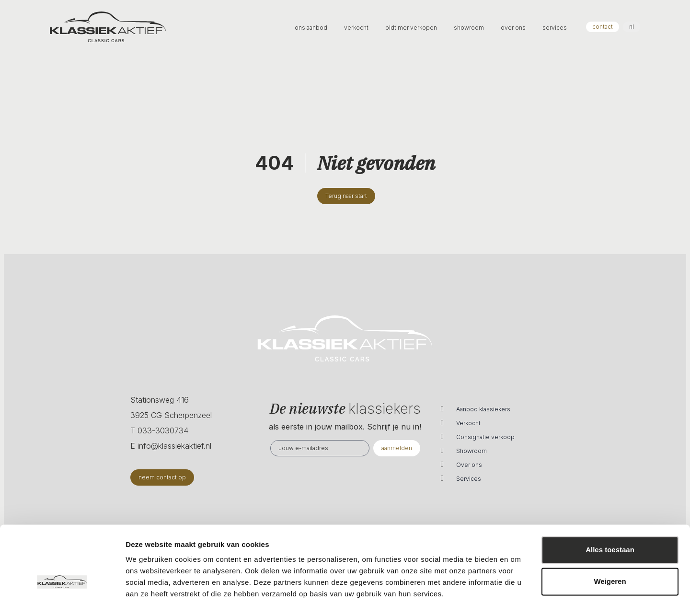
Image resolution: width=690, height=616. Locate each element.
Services (469, 479)
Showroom (471, 451)
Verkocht (468, 423)
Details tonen (148, 597)
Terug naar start (346, 196)
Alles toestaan (610, 527)
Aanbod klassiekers (483, 409)
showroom (470, 28)
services (555, 28)
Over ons (469, 465)
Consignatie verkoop (485, 437)
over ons (514, 28)
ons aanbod (312, 28)
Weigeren (610, 558)
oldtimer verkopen (412, 28)
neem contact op (162, 477)
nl (632, 27)
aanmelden (397, 448)
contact (603, 27)
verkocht (357, 28)
